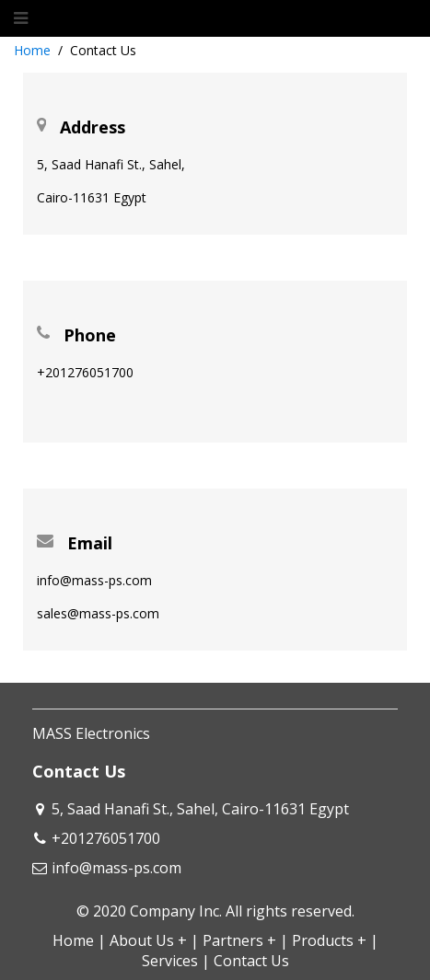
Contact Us (251, 961)
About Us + (148, 940)
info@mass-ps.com (116, 868)
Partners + (239, 940)
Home (32, 50)
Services (170, 961)
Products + (329, 940)
